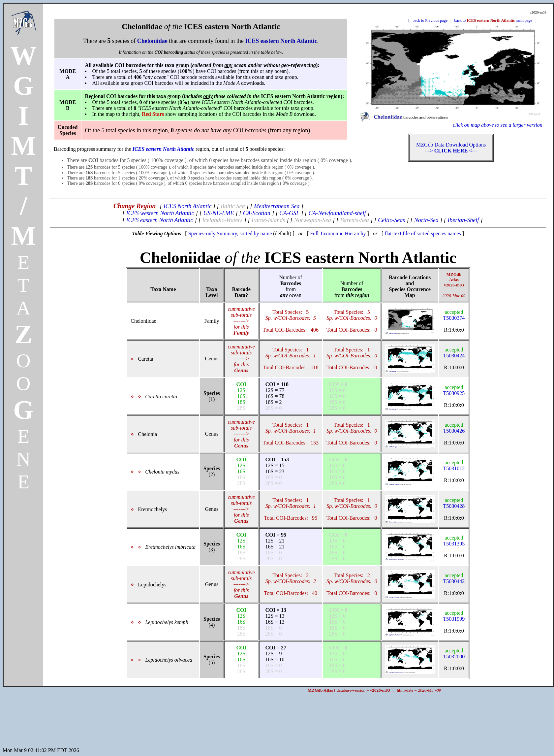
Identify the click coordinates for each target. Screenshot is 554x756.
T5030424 (454, 353)
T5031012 (454, 465)
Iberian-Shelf (463, 220)
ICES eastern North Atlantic (159, 220)
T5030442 (454, 578)
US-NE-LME (218, 213)
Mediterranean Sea (277, 206)
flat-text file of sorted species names (423, 233)
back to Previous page (430, 20)
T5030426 (454, 428)
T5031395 (454, 541)
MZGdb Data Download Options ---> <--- (451, 148)
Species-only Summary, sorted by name (230, 233)
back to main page (493, 20)
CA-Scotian (257, 213)
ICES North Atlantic (188, 206)
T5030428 (454, 503)
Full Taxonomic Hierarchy (338, 233)
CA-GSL (289, 213)
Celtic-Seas (391, 220)
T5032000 (454, 654)
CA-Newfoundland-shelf (337, 213)
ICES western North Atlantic (160, 213)
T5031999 (454, 616)
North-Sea (426, 220)
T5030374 (454, 315)
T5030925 (454, 390)
